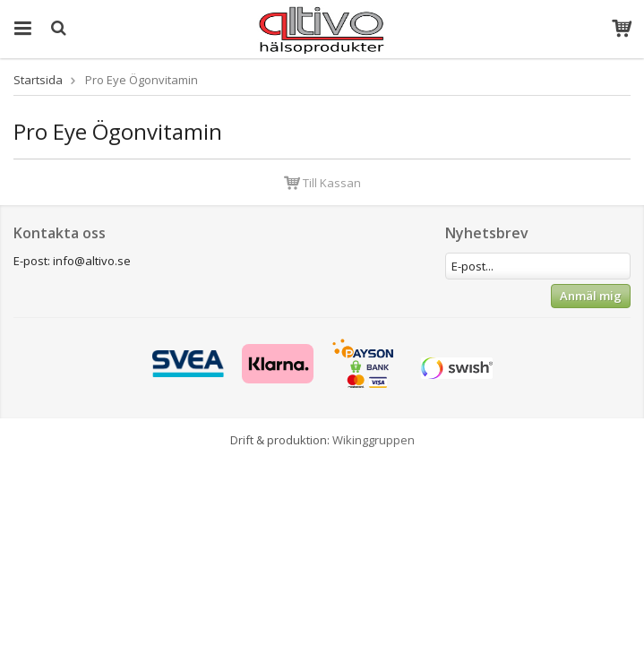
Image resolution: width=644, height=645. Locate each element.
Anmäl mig (591, 296)
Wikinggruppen (374, 440)
